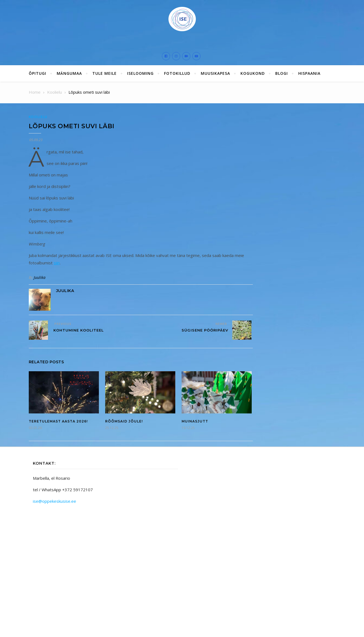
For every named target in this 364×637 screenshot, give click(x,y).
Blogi (282, 73)
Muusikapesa (215, 73)
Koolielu (38, 117)
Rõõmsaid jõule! (124, 421)
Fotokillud (177, 73)
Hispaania (309, 73)
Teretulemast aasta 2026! (58, 421)
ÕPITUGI (38, 73)
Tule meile (104, 73)
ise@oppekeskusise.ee (55, 501)
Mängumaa (69, 73)
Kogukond (253, 73)
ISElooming (140, 73)
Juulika (40, 277)
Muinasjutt (195, 421)
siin (57, 263)
